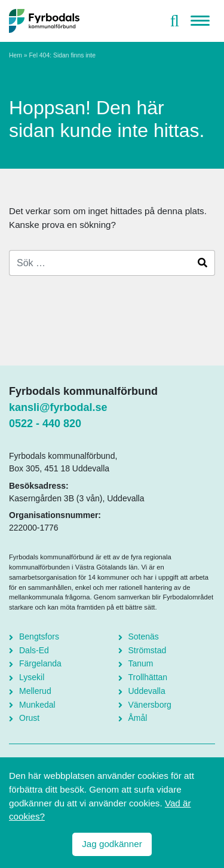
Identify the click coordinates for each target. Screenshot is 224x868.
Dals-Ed (34, 650)
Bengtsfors (39, 636)
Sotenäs (144, 636)
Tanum (141, 663)
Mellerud (35, 691)
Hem (16, 55)
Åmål (138, 718)
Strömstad (148, 650)
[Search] (100, 263)
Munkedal (37, 705)
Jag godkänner (112, 844)
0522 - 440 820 (45, 424)
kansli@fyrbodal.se (58, 407)
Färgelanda (40, 663)
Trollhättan (148, 677)
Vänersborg (150, 705)
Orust (29, 718)
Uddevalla (147, 691)
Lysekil (32, 677)
